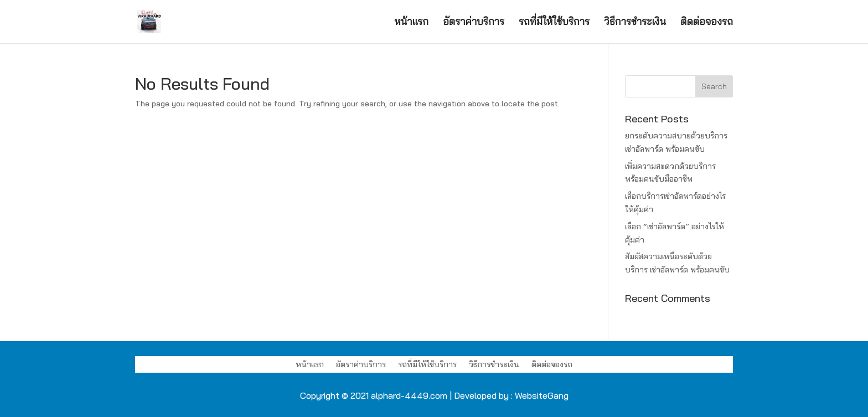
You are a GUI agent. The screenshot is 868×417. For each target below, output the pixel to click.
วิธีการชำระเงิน (635, 23)
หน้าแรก (411, 23)
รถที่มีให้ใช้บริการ (554, 23)
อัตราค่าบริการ (474, 23)
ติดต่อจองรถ (707, 23)
